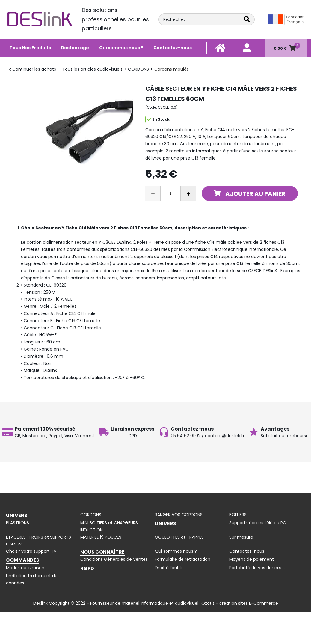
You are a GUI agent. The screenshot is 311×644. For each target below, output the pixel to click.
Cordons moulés (172, 69)
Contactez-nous (173, 48)
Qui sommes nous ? (121, 48)
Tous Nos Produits (30, 48)
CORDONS (138, 69)
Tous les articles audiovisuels (92, 69)
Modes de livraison (25, 568)
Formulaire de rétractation (183, 559)
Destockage (75, 48)
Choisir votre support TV (31, 551)
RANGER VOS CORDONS (179, 515)
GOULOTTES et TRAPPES (179, 537)
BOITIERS (238, 515)
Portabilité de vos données (257, 568)
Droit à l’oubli (168, 568)
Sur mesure (241, 537)
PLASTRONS (18, 523)
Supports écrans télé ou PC (258, 523)
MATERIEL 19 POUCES (101, 537)
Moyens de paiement (252, 559)
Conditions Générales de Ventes (114, 559)
